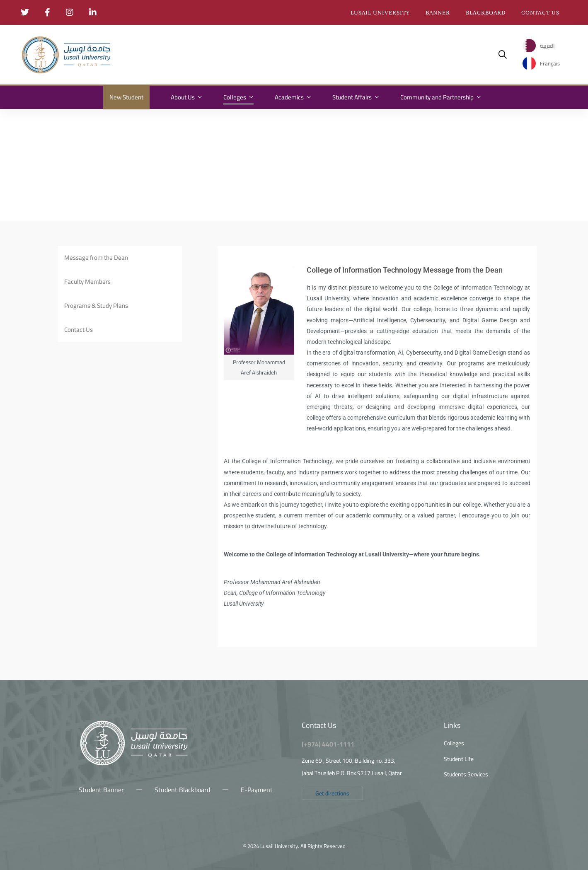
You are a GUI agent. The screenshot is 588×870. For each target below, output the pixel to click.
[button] (332, 793)
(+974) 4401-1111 (328, 744)
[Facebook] (91, 808)
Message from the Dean (96, 257)
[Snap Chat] (128, 808)
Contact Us (79, 330)
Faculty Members (87, 282)
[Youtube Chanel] (116, 808)
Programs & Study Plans (96, 306)
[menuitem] (539, 46)
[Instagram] (104, 808)
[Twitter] (79, 808)
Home (28, 122)
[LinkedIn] (141, 808)
